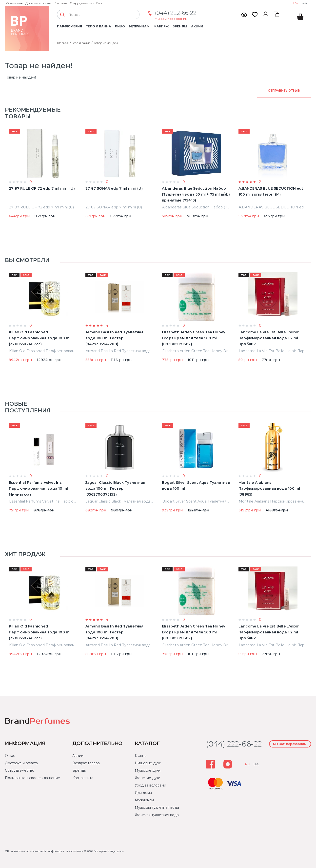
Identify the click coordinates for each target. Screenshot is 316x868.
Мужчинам (139, 26)
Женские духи (148, 778)
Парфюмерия (69, 26)
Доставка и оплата (38, 3)
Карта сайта (83, 778)
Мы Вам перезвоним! (171, 19)
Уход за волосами (150, 785)
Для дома (143, 793)
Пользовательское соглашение (32, 778)
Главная (63, 43)
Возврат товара (86, 763)
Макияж (161, 26)
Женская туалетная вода (157, 815)
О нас (10, 756)
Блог (100, 3)
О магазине (15, 3)
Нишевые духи (148, 763)
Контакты (61, 3)
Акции (197, 26)
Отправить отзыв (284, 91)
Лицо (120, 26)
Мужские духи (148, 770)
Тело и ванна (98, 26)
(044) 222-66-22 (176, 13)
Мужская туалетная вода (157, 807)
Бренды (180, 26)
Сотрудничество (82, 3)
